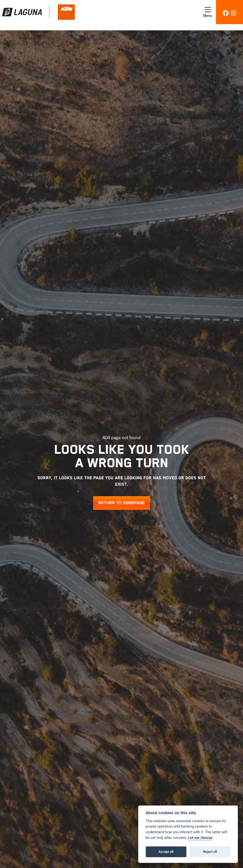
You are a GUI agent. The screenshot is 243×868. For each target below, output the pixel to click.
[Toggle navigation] (208, 12)
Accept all (166, 852)
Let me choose (200, 838)
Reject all (210, 852)
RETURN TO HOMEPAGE (122, 503)
